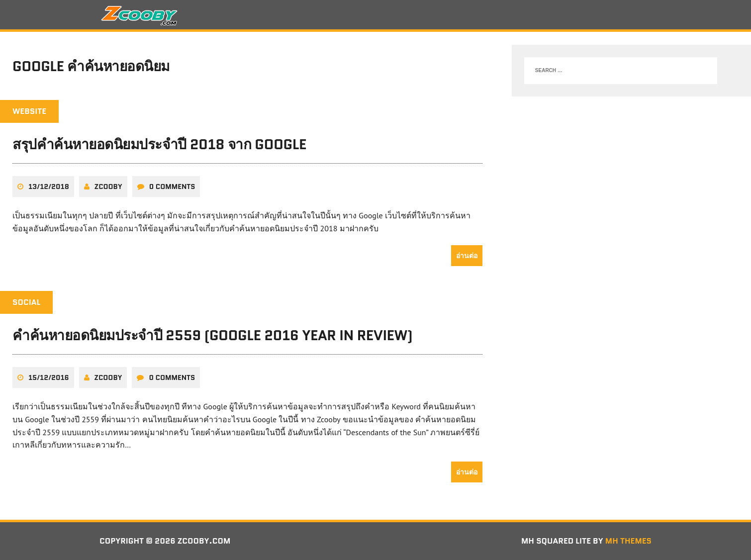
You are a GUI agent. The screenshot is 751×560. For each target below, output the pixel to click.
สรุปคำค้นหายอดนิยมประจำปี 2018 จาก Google (159, 144)
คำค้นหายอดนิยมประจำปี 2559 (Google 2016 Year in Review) (212, 335)
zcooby (108, 187)
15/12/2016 (49, 377)
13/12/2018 (49, 187)
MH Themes (628, 541)
